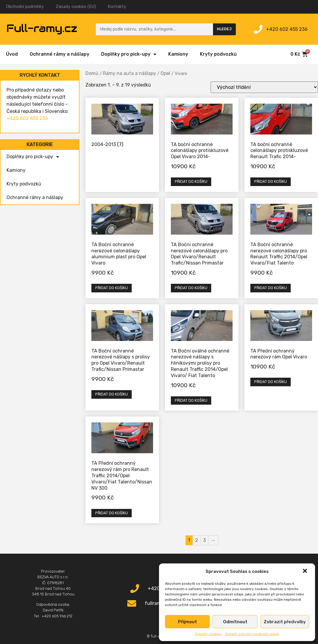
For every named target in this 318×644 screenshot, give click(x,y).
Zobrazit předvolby (285, 622)
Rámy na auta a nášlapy (129, 73)
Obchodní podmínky (25, 7)
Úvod (12, 54)
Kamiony (178, 54)
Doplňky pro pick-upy (129, 54)
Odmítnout (235, 622)
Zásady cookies (209, 634)
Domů (92, 73)
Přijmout (187, 622)
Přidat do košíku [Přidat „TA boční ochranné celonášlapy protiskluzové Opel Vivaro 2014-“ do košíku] (191, 181)
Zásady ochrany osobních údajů (252, 634)
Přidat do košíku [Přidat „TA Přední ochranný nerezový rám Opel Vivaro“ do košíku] (271, 382)
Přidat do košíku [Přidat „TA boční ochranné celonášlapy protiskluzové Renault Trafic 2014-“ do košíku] (271, 181)
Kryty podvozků (218, 54)
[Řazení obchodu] (264, 87)
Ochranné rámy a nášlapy (59, 54)
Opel (165, 73)
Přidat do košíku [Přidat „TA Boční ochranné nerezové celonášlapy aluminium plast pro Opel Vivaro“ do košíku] (112, 288)
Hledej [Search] (224, 29)
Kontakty (117, 7)
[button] (306, 571)
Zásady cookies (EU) (76, 7)
